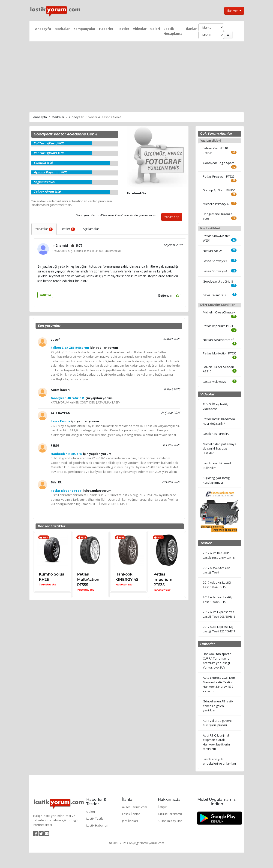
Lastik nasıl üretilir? (216, 434)
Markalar (62, 29)
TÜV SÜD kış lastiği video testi (216, 406)
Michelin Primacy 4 (216, 204)
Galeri (155, 29)
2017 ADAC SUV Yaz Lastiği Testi (216, 570)
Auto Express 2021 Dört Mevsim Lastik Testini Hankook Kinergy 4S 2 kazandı (219, 684)
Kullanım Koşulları (170, 821)
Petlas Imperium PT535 (163, 580)
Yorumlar (44, 229)
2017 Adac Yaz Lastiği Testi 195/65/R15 (217, 599)
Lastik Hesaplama (173, 31)
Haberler (106, 29)
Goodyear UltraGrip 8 (218, 281)
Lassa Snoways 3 (215, 261)
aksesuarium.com (135, 807)
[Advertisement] (137, 76)
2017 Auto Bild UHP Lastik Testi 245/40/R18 (219, 555)
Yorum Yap (172, 217)
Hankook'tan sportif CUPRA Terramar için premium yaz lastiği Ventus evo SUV (217, 661)
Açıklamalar (91, 229)
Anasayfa (43, 29)
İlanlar (191, 29)
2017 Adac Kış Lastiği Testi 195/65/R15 (217, 585)
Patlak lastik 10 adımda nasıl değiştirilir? (219, 421)
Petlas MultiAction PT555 (88, 580)
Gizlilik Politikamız (170, 814)
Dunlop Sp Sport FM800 (219, 190)
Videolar (140, 29)
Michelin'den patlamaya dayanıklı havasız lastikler (220, 449)
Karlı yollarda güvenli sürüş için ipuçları (217, 723)
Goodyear (76, 117)
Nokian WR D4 (213, 251)
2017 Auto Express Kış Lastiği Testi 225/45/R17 (219, 629)
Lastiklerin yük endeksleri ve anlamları (219, 761)
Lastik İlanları (131, 814)
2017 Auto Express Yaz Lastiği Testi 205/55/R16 (219, 614)
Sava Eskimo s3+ (214, 295)
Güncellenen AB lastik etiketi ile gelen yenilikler (218, 706)
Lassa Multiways (214, 382)
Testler (123, 29)
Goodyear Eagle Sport (218, 163)
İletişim (163, 807)
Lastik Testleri (96, 818)
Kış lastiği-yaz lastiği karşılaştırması (217, 480)
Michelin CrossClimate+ (219, 312)
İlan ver (233, 11)
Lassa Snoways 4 (215, 271)
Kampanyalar (84, 29)
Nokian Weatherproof (218, 340)
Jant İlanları (130, 821)
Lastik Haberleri (97, 825)
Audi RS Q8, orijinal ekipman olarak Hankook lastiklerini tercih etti (217, 742)
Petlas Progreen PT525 (219, 176)
